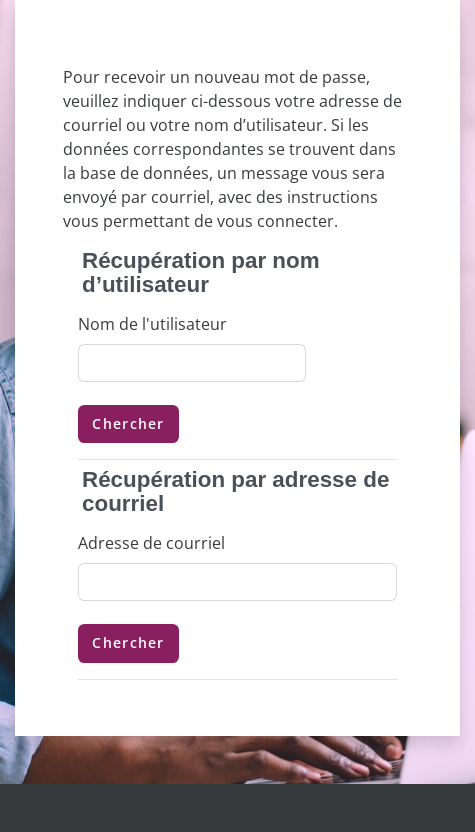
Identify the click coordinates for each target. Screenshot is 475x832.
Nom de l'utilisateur (152, 324)
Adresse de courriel (151, 543)
